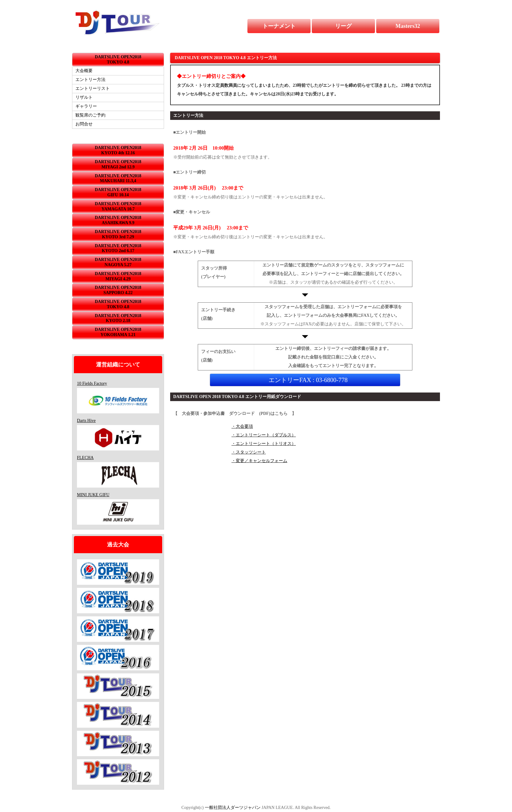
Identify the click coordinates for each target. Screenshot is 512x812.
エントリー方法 (90, 80)
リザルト (84, 97)
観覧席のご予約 (90, 115)
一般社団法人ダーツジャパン (233, 808)
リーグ (343, 26)
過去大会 (118, 545)
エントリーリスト (93, 88)
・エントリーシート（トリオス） (264, 444)
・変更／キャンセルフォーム (259, 461)
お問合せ (84, 124)
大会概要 (84, 71)
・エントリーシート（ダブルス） (264, 435)
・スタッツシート (249, 452)
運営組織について (118, 365)
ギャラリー (86, 106)
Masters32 (408, 26)
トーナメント (279, 26)
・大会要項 (242, 426)
